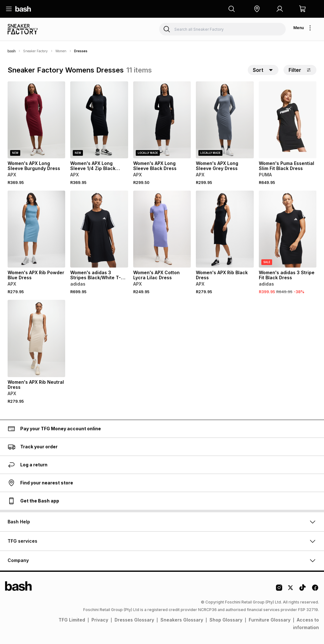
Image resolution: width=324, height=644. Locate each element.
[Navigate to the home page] (23, 9)
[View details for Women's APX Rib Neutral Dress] (36, 338)
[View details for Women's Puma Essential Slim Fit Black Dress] (288, 120)
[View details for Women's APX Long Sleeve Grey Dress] (225, 120)
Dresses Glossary (134, 620)
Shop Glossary (226, 620)
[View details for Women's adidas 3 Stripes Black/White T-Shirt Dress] (99, 229)
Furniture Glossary (270, 620)
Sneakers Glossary (182, 620)
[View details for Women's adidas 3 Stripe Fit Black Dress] (288, 229)
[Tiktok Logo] (302, 590)
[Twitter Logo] (291, 590)
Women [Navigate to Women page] (61, 51)
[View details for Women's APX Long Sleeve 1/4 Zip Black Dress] (99, 120)
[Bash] (12, 51)
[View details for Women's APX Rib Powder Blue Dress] (36, 229)
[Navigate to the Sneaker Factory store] (26, 29)
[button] (257, 9)
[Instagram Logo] (279, 590)
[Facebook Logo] (315, 590)
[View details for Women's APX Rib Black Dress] (225, 229)
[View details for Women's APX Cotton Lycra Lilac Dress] (162, 229)
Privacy (100, 620)
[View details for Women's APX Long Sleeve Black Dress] (162, 120)
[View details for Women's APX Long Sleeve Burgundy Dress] (36, 120)
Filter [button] (300, 70)
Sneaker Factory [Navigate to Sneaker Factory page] (35, 51)
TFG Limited (72, 620)
